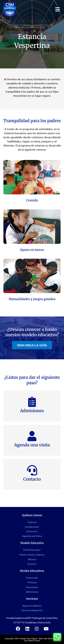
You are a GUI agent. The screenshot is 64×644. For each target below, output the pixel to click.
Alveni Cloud (34, 640)
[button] (32, 345)
